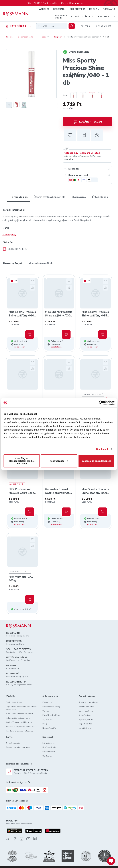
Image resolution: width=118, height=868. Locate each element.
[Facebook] (15, 839)
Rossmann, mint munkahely (18, 747)
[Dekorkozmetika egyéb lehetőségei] (36, 37)
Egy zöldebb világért (51, 715)
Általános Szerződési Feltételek (20, 714)
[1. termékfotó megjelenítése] (9, 105)
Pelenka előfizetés (86, 707)
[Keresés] (72, 26)
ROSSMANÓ (109, 9)
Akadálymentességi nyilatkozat (20, 731)
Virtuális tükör (85, 728)
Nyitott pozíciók (13, 743)
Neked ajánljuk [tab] (13, 263)
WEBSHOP (44, 9)
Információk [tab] (78, 197)
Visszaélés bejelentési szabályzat (21, 727)
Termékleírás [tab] (19, 197)
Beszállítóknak (49, 752)
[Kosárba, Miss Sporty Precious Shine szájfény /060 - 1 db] (30, 334)
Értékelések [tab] (100, 197)
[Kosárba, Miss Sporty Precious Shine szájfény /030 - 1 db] (66, 334)
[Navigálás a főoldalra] (16, 14)
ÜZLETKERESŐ (78, 9)
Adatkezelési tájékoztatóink (18, 718)
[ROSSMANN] (18, 626)
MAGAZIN (94, 9)
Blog (45, 724)
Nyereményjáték (49, 728)
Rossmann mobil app (88, 702)
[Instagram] (22, 839)
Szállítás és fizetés (14, 702)
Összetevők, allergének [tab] (49, 197)
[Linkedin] (35, 839)
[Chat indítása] (111, 861)
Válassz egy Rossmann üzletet (82, 153)
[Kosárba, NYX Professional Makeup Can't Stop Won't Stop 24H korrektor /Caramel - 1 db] (30, 512)
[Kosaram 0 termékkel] (104, 26)
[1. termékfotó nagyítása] (31, 74)
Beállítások (102, 449)
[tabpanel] (59, 227)
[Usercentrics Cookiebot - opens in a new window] (101, 403)
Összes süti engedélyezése (96, 461)
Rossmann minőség (51, 707)
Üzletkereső (47, 756)
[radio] (72, 95)
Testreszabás (59, 461)
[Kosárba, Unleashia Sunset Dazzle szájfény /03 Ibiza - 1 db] (66, 512)
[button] (83, 17)
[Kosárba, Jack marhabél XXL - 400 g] (30, 599)
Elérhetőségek (48, 743)
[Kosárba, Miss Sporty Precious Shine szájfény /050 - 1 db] (103, 512)
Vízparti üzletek (85, 724)
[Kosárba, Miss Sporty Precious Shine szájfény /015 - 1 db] (103, 334)
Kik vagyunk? (48, 702)
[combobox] (52, 26)
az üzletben (20, 347)
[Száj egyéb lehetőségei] (48, 37)
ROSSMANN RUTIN (61, 17)
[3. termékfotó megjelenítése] (24, 105)
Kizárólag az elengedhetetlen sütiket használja (22, 461)
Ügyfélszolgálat (49, 747)
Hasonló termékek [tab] (41, 263)
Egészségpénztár (86, 720)
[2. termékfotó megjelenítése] (17, 105)
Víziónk (46, 711)
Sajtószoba (47, 720)
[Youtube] (28, 839)
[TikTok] (8, 839)
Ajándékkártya (85, 715)
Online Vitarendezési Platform (19, 722)
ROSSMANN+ (60, 9)
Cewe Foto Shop (86, 711)
